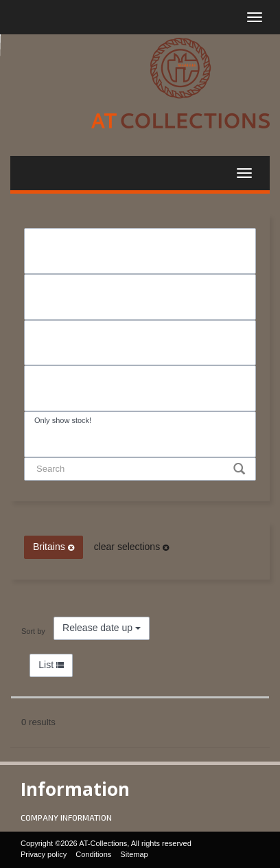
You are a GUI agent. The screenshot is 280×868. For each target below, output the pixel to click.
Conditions (93, 854)
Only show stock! (140, 421)
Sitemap (134, 854)
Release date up (102, 628)
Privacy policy (44, 854)
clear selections (131, 547)
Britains (54, 547)
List (51, 665)
